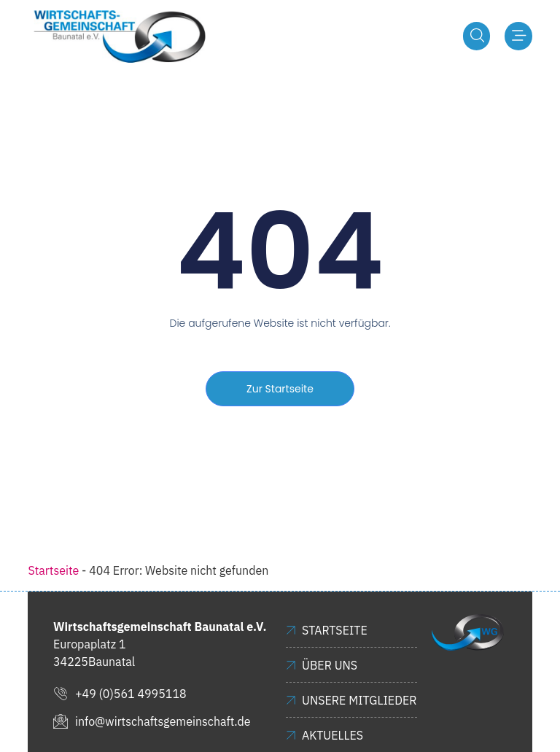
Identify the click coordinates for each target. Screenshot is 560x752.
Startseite (53, 571)
